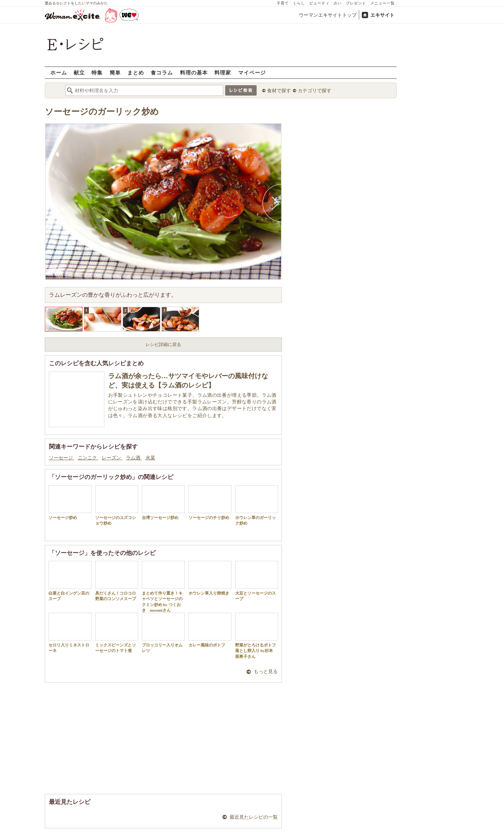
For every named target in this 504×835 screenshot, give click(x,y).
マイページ (252, 72)
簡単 (115, 72)
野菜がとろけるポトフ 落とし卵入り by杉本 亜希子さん (257, 636)
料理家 (223, 72)
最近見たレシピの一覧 (254, 817)
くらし (299, 3)
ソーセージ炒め (70, 503)
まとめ (136, 72)
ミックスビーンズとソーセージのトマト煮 (117, 633)
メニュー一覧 (383, 3)
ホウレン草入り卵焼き (210, 578)
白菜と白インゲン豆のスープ (70, 581)
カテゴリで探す (315, 91)
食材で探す (279, 91)
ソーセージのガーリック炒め (102, 112)
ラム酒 (134, 458)
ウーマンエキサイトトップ (328, 15)
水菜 (150, 458)
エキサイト (382, 15)
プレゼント (356, 3)
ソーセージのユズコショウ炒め (117, 505)
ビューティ (319, 3)
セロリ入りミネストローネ (70, 633)
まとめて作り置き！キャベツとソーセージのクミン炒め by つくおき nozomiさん (163, 587)
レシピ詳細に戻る (163, 345)
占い (338, 3)
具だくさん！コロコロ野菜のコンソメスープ (117, 581)
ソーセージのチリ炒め (210, 503)
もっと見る (266, 671)
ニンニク (88, 458)
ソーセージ (61, 458)
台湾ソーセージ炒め (163, 503)
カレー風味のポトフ (210, 630)
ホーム (59, 72)
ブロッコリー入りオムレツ (163, 633)
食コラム (162, 72)
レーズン (112, 458)
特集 (97, 72)
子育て (283, 3)
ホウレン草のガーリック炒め (257, 505)
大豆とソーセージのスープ (257, 581)
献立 (79, 72)
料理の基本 (194, 72)
